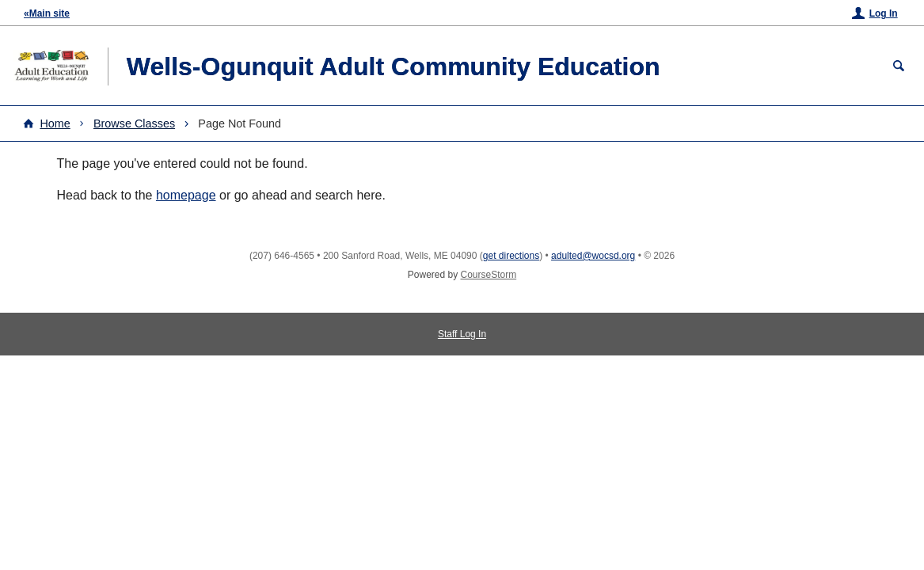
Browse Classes (134, 123)
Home (55, 123)
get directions (511, 256)
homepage (186, 195)
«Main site (47, 13)
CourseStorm (489, 275)
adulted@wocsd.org (593, 256)
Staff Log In (462, 334)
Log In (884, 13)
